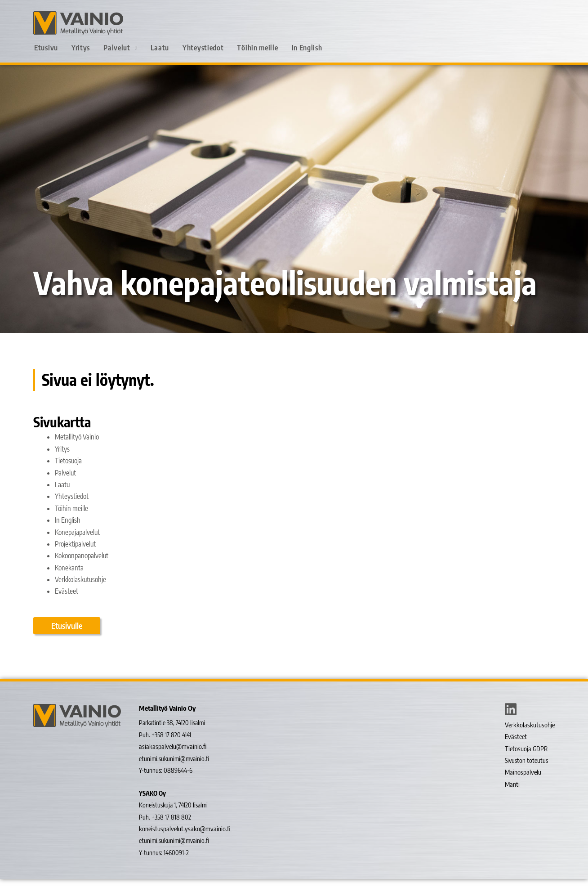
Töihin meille (257, 48)
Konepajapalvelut (78, 544)
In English (307, 48)
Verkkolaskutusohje (81, 592)
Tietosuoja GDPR (525, 762)
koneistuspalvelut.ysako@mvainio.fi (182, 842)
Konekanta (70, 579)
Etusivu (46, 48)
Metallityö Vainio (78, 449)
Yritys (81, 48)
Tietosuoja (69, 473)
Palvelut (120, 48)
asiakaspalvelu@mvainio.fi (170, 760)
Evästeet (67, 603)
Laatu (160, 48)
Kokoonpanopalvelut (83, 568)
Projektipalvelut (76, 556)
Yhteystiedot (203, 48)
